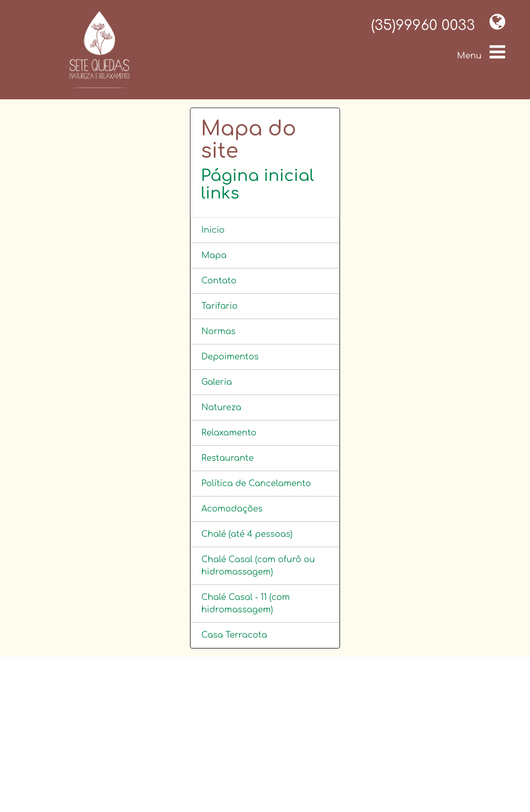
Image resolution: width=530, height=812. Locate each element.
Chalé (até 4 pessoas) (247, 534)
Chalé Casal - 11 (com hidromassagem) (246, 604)
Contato (219, 281)
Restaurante (227, 458)
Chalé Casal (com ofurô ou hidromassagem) (258, 566)
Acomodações (232, 509)
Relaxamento (229, 433)
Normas (218, 332)
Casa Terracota (234, 635)
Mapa (214, 255)
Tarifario (219, 306)
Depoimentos (230, 357)
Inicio (213, 230)
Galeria (217, 382)
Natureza (221, 408)
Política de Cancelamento (256, 484)
